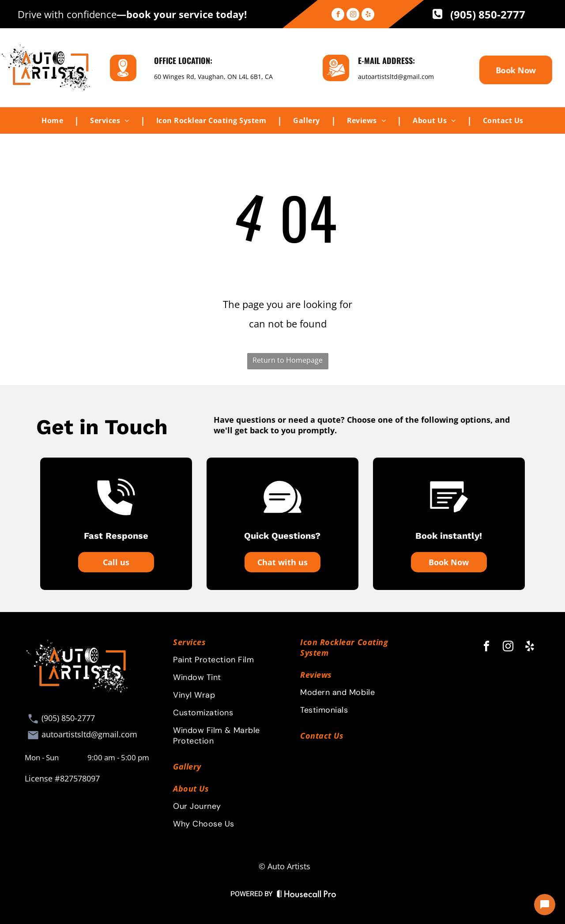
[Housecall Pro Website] (307, 896)
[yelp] (368, 15)
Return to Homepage (288, 360)
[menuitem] (55, 120)
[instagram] (353, 15)
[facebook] (338, 15)
